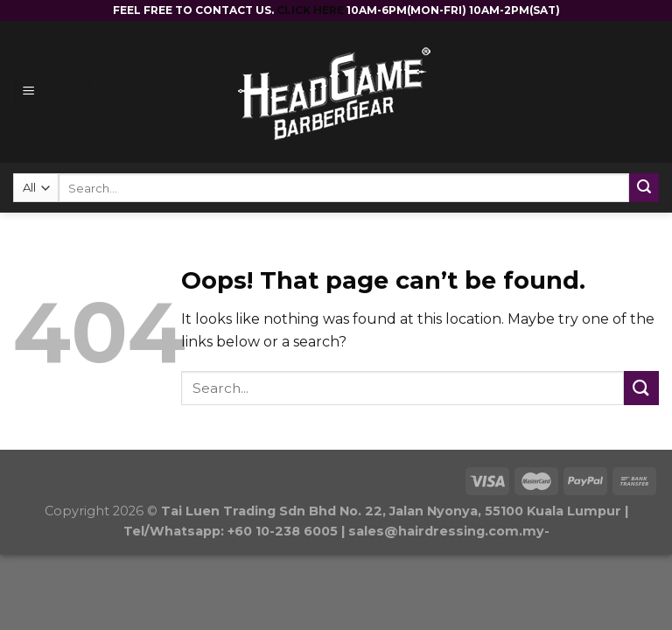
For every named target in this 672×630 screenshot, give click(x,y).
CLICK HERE (311, 10)
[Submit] (641, 388)
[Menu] (53, 92)
